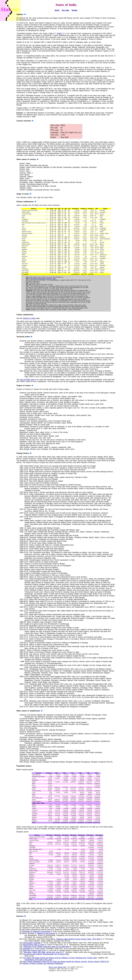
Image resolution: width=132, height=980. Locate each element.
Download (27, 956)
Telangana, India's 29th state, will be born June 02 (43, 960)
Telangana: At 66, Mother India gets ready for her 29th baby (46, 954)
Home (57, 10)
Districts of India (29, 326)
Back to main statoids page (57, 975)
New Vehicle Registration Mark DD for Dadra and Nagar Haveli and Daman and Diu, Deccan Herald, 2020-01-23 (66, 969)
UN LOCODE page (27, 387)
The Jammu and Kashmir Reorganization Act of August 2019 (46, 962)
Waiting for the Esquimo (46, 941)
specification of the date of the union (38, 967)
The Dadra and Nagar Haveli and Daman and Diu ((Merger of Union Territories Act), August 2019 (60, 966)
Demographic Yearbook (32, 950)
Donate (74, 10)
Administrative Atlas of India (33, 952)
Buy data (65, 10)
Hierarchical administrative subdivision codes (43, 286)
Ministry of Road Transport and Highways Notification (43, 971)
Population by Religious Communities (36, 939)
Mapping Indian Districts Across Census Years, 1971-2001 (78, 947)
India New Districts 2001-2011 (34, 958)
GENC (60, 33)
